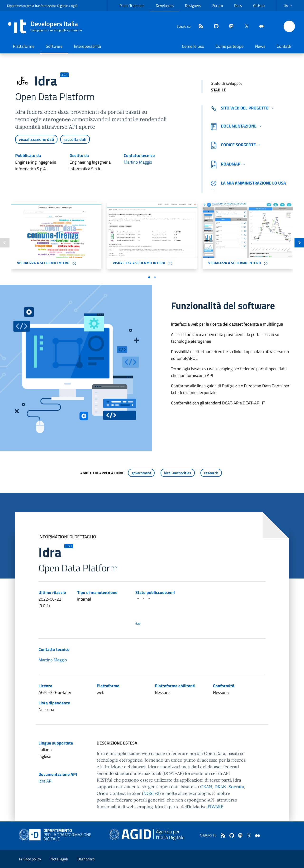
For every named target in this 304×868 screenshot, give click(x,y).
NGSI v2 (151, 793)
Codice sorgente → (236, 145)
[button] (288, 6)
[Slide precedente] (5, 243)
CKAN (206, 787)
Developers (165, 5)
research (211, 473)
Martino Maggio (138, 162)
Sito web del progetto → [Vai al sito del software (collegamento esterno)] (242, 108)
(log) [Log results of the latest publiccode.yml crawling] (138, 624)
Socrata (236, 787)
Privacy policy (30, 859)
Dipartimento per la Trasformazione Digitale (37, 6)
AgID (74, 6)
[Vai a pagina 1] (149, 277)
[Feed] (199, 26)
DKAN (220, 787)
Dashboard (86, 859)
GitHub (259, 5)
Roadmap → (228, 164)
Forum (218, 5)
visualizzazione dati (36, 139)
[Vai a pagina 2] (155, 277)
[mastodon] (229, 26)
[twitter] (245, 26)
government (141, 473)
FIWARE (215, 807)
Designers (193, 5)
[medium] (260, 26)
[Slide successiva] (299, 243)
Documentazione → (236, 126)
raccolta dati (75, 139)
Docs (238, 5)
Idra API (45, 781)
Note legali (59, 859)
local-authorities (178, 473)
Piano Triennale (132, 5)
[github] (214, 26)
